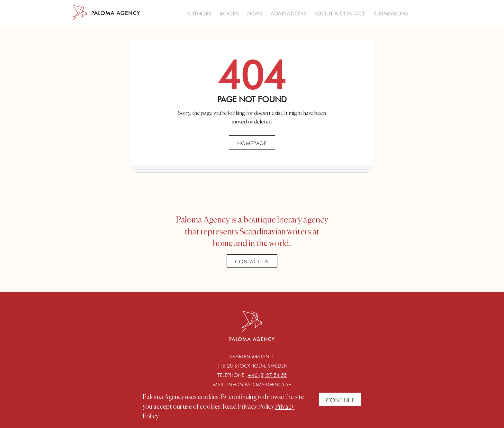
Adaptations (288, 14)
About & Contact (340, 14)
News (255, 14)
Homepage (252, 143)
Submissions (391, 14)
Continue (340, 400)
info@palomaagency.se (259, 384)
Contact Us (252, 262)
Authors (199, 14)
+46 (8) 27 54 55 (267, 375)
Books (229, 14)
